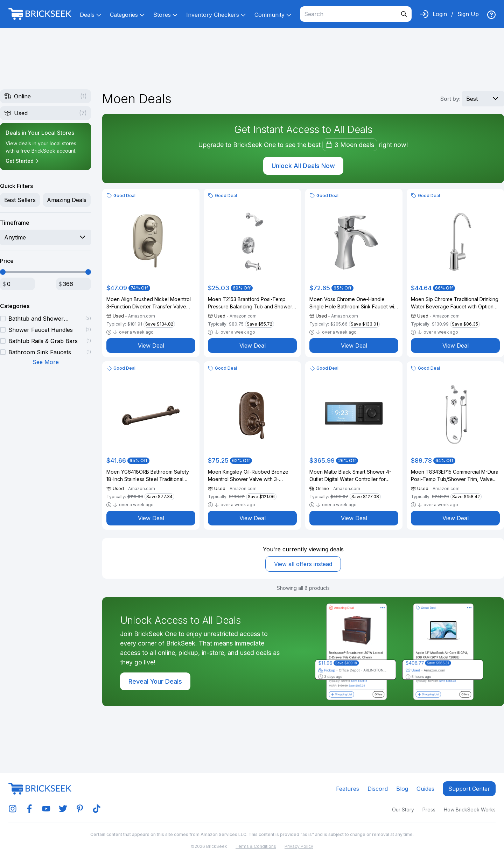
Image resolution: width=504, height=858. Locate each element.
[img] (491, 15)
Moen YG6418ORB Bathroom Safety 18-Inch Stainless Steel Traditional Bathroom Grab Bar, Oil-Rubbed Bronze (148, 476)
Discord (378, 789)
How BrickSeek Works (470, 810)
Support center (469, 789)
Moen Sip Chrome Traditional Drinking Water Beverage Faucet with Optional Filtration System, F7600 (455, 303)
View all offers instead (303, 564)
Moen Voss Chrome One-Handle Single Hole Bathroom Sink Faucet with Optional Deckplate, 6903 (354, 303)
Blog (402, 789)
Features (348, 789)
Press (429, 810)
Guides (425, 789)
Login (440, 14)
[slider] (3, 272)
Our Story (403, 810)
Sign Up (468, 14)
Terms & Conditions (256, 846)
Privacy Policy (299, 846)
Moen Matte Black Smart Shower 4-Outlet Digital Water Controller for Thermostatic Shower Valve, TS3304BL (350, 476)
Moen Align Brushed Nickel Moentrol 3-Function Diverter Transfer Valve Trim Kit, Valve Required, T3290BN (149, 303)
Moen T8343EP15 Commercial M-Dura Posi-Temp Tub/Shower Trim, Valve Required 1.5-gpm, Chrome (455, 476)
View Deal (151, 346)
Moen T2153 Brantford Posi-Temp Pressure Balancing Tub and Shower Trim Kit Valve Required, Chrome (250, 303)
